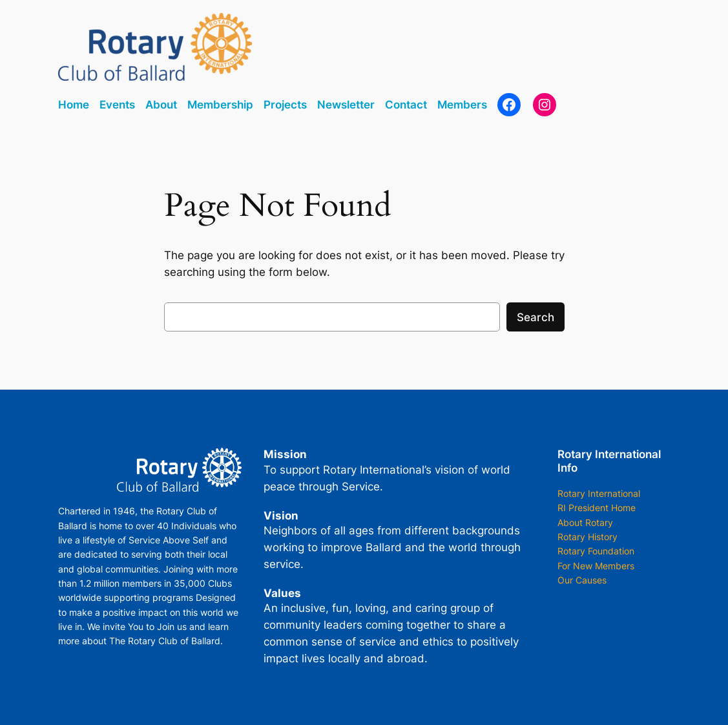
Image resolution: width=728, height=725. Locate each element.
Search (536, 317)
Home (74, 105)
